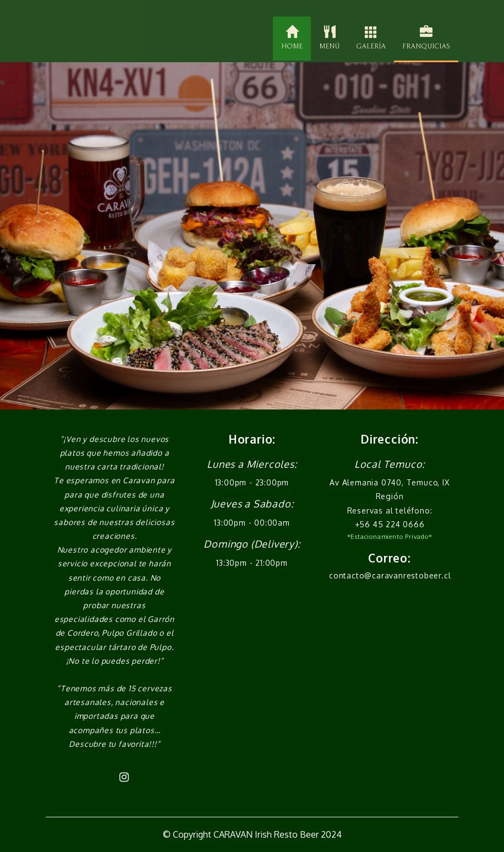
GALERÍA (371, 38)
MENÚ (329, 38)
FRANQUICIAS (426, 38)
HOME (292, 38)
